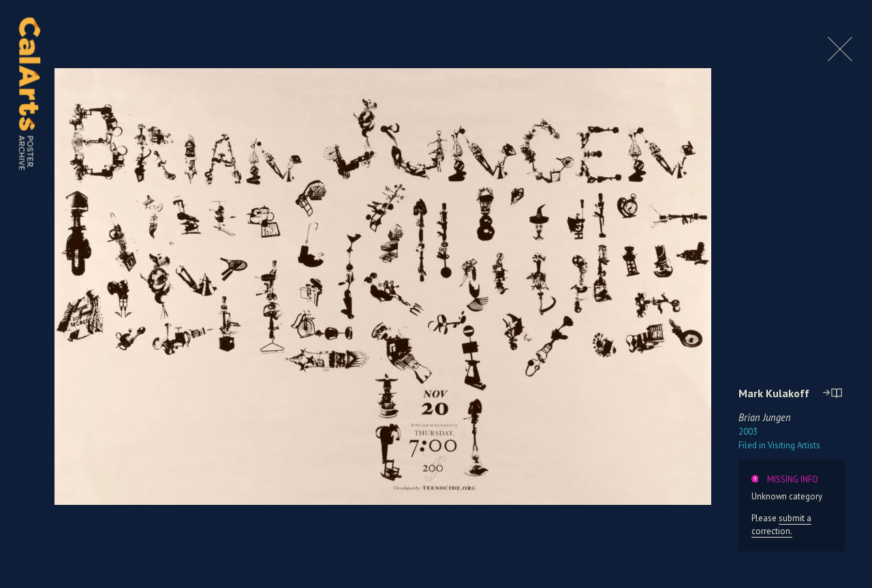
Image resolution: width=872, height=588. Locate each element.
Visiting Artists (779, 445)
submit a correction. (781, 525)
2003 (748, 432)
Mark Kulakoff (774, 393)
